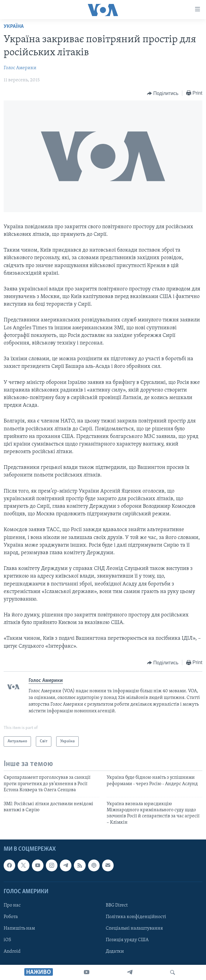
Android (12, 951)
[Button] (163, 93)
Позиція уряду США (127, 940)
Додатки (115, 951)
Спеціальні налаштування (134, 928)
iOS (7, 940)
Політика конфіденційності (136, 917)
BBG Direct (117, 905)
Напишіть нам (19, 928)
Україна (14, 27)
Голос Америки (20, 68)
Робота (11, 917)
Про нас (12, 905)
